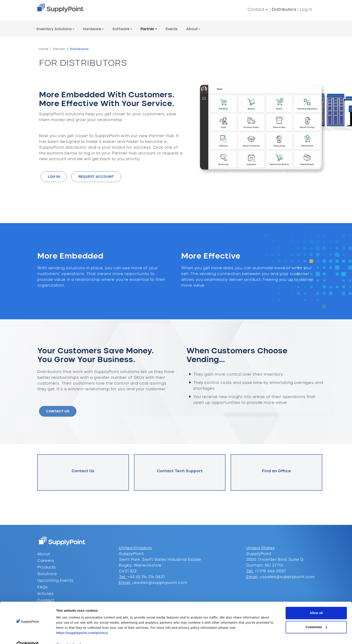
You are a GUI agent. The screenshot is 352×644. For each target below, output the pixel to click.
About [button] (192, 29)
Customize (316, 618)
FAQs (43, 587)
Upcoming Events (55, 581)
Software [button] (121, 29)
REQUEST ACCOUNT (96, 177)
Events (172, 29)
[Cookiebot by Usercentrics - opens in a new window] (28, 636)
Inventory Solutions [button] (54, 29)
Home (44, 49)
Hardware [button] (92, 29)
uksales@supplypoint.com (160, 583)
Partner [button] (147, 29)
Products (47, 567)
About (44, 554)
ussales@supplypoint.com (287, 577)
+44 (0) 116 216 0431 (146, 577)
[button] (258, 10)
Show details (66, 636)
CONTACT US (58, 411)
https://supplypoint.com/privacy (82, 624)
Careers (46, 561)
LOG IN (54, 177)
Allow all (316, 604)
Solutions (47, 574)
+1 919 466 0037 (270, 571)
